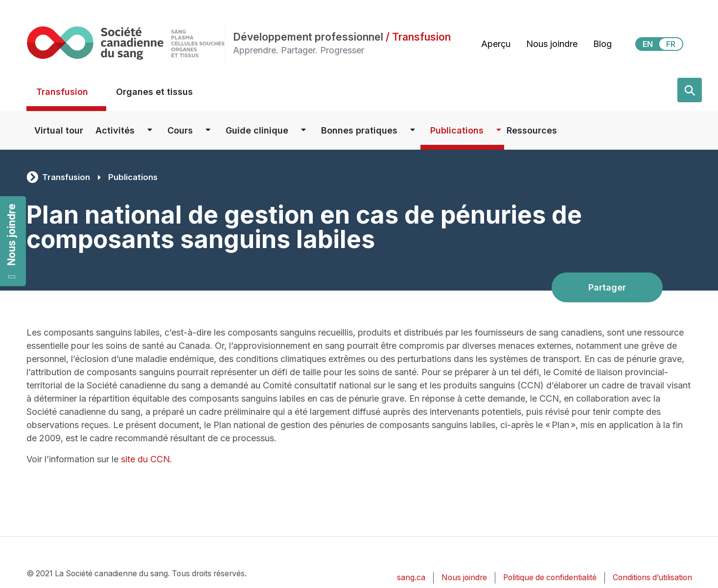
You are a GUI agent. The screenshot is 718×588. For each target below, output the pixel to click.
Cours (180, 130)
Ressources (532, 130)
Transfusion (62, 92)
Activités (115, 130)
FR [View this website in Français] (671, 44)
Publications (457, 130)
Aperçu (496, 44)
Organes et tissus (154, 92)
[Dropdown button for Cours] (208, 130)
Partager (607, 287)
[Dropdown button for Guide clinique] (303, 130)
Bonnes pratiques (359, 130)
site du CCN (145, 459)
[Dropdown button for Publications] (499, 130)
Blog (602, 44)
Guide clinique (257, 130)
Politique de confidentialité (550, 577)
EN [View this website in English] (648, 44)
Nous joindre (12, 241)
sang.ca (411, 577)
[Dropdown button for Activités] (150, 130)
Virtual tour (59, 130)
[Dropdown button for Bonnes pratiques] (413, 130)
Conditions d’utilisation (652, 577)
